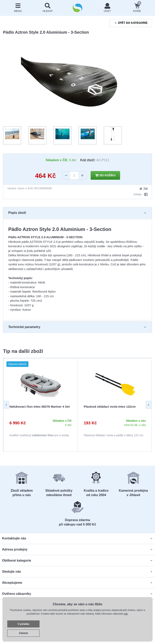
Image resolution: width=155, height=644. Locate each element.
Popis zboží (77, 213)
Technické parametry (77, 327)
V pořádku (24, 624)
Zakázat (23, 633)
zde (126, 614)
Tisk (143, 188)
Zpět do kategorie (131, 23)
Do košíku (105, 176)
